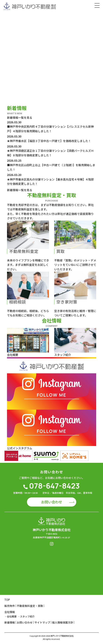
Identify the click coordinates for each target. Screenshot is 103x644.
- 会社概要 (11, 616)
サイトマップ (42, 622)
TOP (7, 600)
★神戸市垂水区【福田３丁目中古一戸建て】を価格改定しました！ (49, 141)
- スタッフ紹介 (26, 616)
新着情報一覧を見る (20, 118)
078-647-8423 (52, 486)
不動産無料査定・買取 (30, 606)
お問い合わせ (52, 502)
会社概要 (13, 355)
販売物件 (10, 606)
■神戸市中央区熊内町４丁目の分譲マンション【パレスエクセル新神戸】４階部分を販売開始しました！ (50, 129)
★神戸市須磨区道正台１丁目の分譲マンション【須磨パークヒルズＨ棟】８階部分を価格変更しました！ (50, 153)
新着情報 (10, 622)
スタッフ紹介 (63, 355)
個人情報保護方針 (63, 622)
